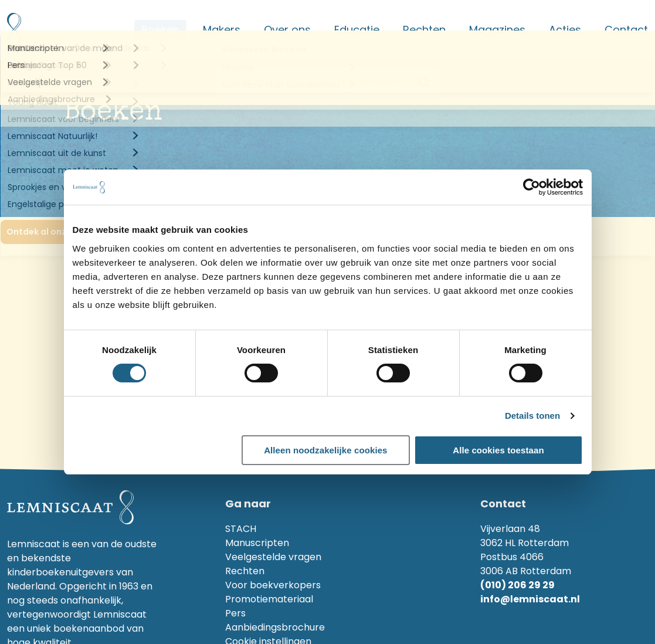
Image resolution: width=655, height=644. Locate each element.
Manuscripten (257, 543)
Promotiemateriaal (269, 599)
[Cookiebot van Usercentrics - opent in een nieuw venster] (532, 187)
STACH (241, 529)
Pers (235, 613)
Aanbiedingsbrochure (275, 627)
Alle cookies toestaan (498, 450)
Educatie (357, 30)
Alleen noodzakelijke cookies (325, 450)
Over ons (287, 30)
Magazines (497, 30)
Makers (222, 30)
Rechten (424, 30)
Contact (626, 30)
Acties (565, 30)
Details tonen (532, 416)
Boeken (160, 30)
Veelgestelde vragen (273, 557)
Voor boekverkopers (273, 585)
